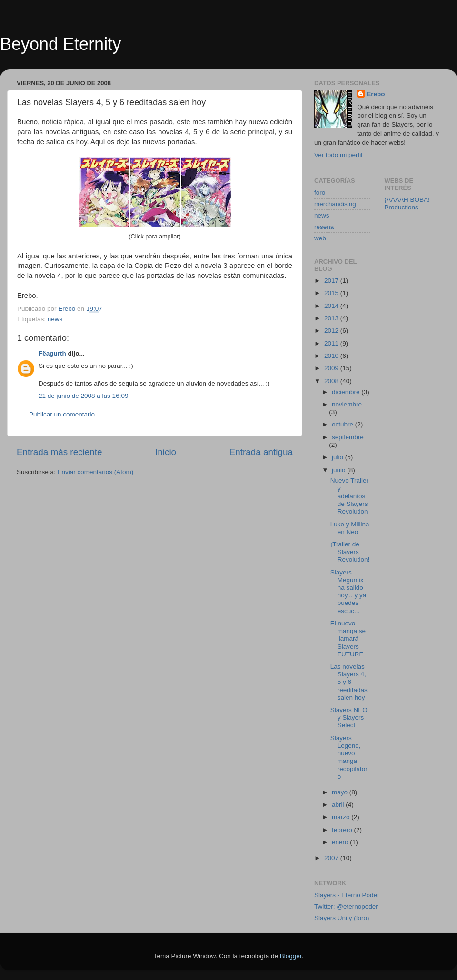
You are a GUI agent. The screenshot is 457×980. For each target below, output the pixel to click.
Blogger (291, 956)
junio (339, 470)
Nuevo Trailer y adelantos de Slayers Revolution (349, 496)
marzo (342, 817)
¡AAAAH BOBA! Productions (407, 203)
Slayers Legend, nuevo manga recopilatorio (350, 757)
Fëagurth (52, 353)
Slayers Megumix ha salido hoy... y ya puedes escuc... (348, 592)
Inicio (166, 452)
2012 (332, 331)
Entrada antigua (261, 452)
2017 (332, 281)
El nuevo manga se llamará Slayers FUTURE (348, 639)
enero (341, 842)
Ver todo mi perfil (338, 155)
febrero (343, 830)
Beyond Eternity (60, 44)
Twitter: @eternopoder (346, 906)
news (55, 319)
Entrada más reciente (60, 452)
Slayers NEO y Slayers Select (349, 718)
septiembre (348, 437)
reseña (324, 227)
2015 (332, 293)
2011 (332, 343)
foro (320, 193)
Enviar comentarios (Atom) (96, 472)
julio (338, 457)
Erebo (376, 94)
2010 (332, 356)
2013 (332, 318)
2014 (332, 306)
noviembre (347, 404)
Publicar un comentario (62, 414)
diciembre (347, 392)
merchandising (335, 204)
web (320, 238)
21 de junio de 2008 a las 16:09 (83, 396)
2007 (332, 858)
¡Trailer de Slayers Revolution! (350, 552)
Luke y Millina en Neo (350, 528)
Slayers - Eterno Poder (347, 895)
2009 (332, 368)
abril (339, 805)
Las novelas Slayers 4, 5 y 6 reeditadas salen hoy (349, 682)
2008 (332, 381)
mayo (341, 792)
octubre (343, 424)
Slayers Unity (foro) (342, 918)
